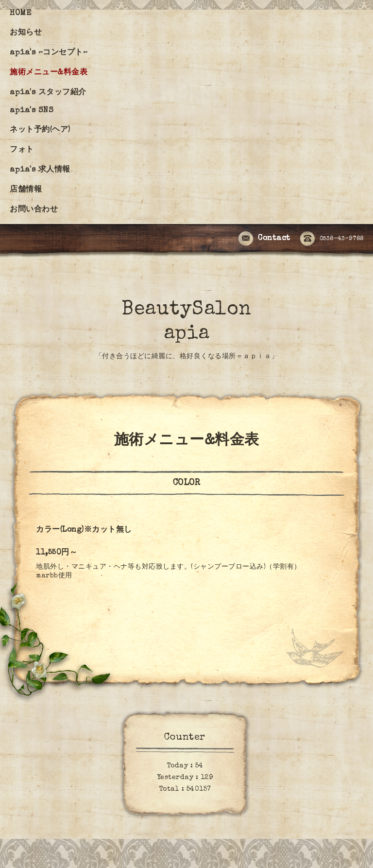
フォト (22, 150)
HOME (20, 14)
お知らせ (26, 33)
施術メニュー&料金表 (49, 73)
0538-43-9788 (332, 239)
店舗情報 (26, 190)
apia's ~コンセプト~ (49, 53)
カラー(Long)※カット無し (84, 530)
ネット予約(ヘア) (40, 130)
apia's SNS (32, 111)
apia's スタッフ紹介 (48, 93)
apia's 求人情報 (40, 170)
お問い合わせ (34, 210)
